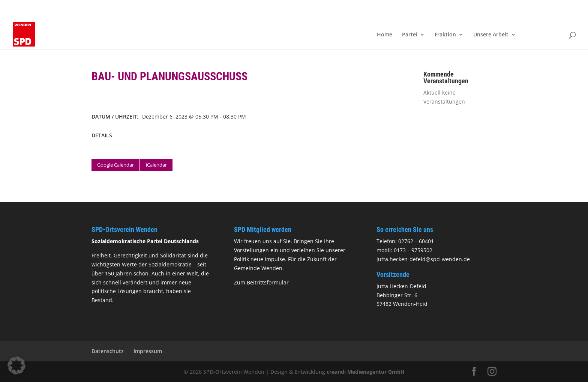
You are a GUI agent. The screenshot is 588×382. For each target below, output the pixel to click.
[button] (16, 365)
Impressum (148, 351)
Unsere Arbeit (491, 35)
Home (385, 35)
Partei (410, 35)
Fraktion (445, 35)
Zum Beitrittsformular (261, 282)
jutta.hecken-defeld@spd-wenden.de (423, 259)
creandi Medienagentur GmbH (366, 372)
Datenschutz (108, 351)
